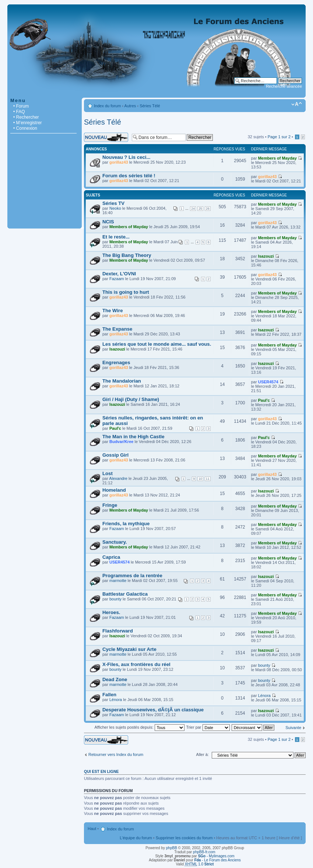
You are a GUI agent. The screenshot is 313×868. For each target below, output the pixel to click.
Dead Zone (115, 679)
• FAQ (19, 112)
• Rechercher (26, 117)
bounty (115, 599)
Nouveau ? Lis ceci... (126, 157)
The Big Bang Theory (127, 255)
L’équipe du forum (136, 838)
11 (208, 479)
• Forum (21, 106)
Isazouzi (266, 256)
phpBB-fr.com (204, 852)
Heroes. (111, 612)
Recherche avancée (284, 86)
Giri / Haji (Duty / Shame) (131, 399)
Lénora (116, 700)
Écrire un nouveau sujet (106, 137)
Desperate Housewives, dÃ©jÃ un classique (153, 710)
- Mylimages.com (216, 856)
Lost (108, 473)
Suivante (293, 728)
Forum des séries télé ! (129, 176)
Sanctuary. (115, 542)
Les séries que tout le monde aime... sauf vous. (157, 344)
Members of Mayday (277, 158)
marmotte (118, 581)
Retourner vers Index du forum (116, 754)
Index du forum (107, 106)
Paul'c (264, 400)
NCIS (108, 222)
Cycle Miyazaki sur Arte (129, 649)
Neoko (115, 208)
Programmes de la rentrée (132, 576)
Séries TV (113, 203)
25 (200, 209)
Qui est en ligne (101, 771)
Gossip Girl (115, 455)
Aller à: (203, 754)
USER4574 (268, 382)
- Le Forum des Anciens (218, 860)
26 (208, 209)
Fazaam (117, 279)
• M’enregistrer (28, 123)
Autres (130, 106)
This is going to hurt (126, 292)
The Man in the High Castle (133, 437)
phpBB (172, 848)
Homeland (114, 490)
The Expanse (117, 329)
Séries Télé (150, 106)
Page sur (279, 137)
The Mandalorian (122, 381)
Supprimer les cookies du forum (184, 838)
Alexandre (118, 478)
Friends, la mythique (126, 524)
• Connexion (25, 128)
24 (193, 209)
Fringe (110, 505)
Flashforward (118, 631)
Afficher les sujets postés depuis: (139, 727)
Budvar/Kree (121, 442)
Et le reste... (116, 237)
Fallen (109, 695)
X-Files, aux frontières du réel (136, 664)
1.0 (199, 864)
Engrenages (116, 362)
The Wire (113, 311)
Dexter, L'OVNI (119, 274)
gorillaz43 (119, 162)
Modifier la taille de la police (297, 104)
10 (200, 479)
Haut (92, 829)
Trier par (208, 727)
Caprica (111, 557)
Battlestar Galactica (125, 594)
